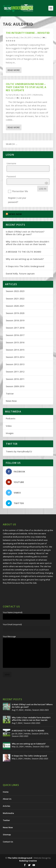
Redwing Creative (28, 861)
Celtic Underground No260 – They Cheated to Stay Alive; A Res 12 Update (26, 87)
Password (11, 177)
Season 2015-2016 (15, 342)
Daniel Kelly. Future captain (20, 274)
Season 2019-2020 (15, 313)
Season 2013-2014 (15, 357)
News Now (11, 401)
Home (6, 792)
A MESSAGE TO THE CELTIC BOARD (24, 252)
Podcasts (10, 98)
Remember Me (20, 191)
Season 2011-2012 (15, 372)
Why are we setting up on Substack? (25, 259)
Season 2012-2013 (15, 364)
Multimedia (38, 95)
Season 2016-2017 (15, 335)
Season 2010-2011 (15, 379)
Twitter (10, 394)
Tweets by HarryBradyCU (19, 451)
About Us (7, 799)
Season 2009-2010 (15, 386)
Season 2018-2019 (15, 320)
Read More (14, 70)
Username (11, 163)
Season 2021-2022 (15, 299)
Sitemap (7, 835)
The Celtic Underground (20, 858)
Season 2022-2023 (15, 291)
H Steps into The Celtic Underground (25, 266)
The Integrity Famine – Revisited (28, 33)
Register (12, 198)
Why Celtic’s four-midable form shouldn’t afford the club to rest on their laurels (28, 243)
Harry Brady (14, 38)
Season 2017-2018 (15, 328)
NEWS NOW (15, 214)
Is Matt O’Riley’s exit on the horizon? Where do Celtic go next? (25, 233)
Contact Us (8, 842)
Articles (37, 38)
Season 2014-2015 (15, 350)
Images (10, 433)
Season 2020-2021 (15, 306)
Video (9, 426)
